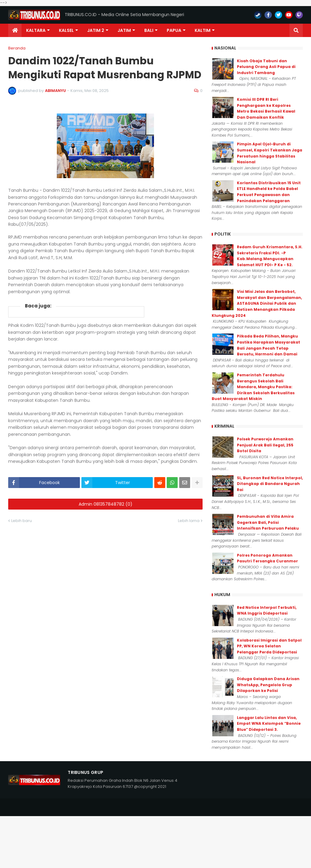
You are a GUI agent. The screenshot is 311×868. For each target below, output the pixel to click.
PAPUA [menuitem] (174, 30)
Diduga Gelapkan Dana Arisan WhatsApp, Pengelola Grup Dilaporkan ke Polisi (268, 685)
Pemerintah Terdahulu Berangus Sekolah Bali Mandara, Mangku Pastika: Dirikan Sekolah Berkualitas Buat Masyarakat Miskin (253, 387)
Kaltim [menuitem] (203, 30)
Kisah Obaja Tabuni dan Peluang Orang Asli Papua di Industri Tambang (266, 67)
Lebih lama (189, 521)
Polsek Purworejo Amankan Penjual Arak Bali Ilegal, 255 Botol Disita (265, 445)
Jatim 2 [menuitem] (96, 30)
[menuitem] (15, 30)
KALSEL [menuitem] (66, 30)
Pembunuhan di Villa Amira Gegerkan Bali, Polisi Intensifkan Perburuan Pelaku (268, 522)
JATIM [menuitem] (124, 30)
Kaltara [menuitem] (36, 30)
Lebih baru (22, 521)
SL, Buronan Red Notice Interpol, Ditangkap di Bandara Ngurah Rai (270, 484)
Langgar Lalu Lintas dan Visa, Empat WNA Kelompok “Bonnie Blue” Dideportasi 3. (269, 724)
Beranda (17, 48)
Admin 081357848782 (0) (106, 504)
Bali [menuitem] (149, 30)
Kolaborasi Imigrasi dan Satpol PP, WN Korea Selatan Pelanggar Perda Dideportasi (269, 646)
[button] (296, 30)
